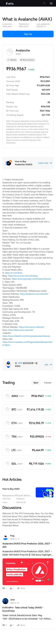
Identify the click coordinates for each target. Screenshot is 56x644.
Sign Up (28, 34)
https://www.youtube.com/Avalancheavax (31, 279)
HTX (20, 363)
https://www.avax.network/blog (23, 276)
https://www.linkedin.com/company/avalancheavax (26, 336)
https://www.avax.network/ (31, 327)
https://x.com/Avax (14, 273)
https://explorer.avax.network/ (34, 294)
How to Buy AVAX (11, 489)
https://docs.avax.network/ (21, 330)
